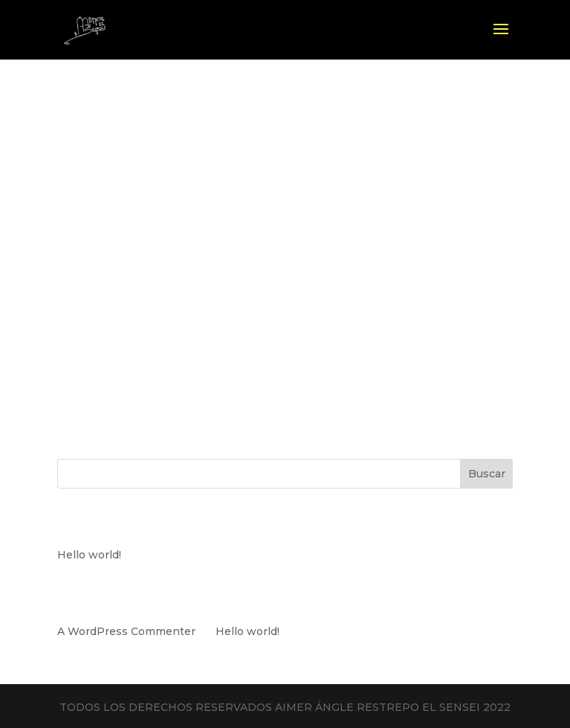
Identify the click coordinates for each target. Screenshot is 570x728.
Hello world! (89, 555)
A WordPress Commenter (126, 631)
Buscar (487, 474)
